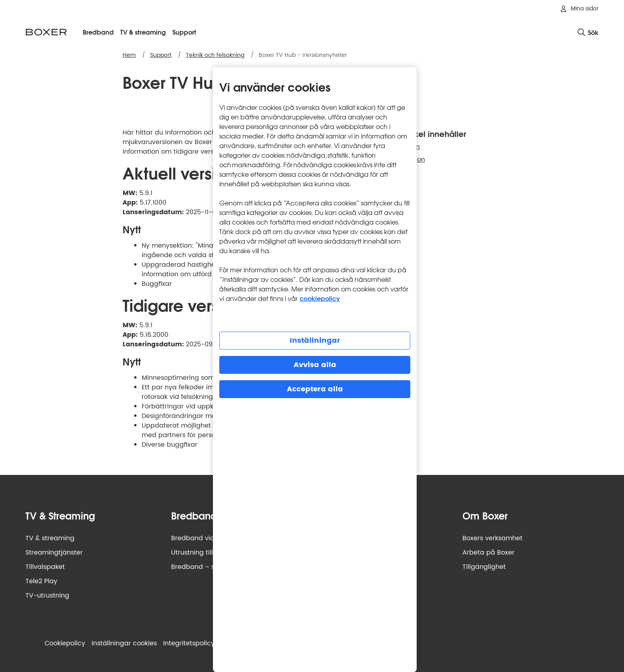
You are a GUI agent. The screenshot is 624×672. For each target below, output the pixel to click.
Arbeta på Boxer (488, 553)
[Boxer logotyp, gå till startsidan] (46, 32)
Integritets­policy (189, 643)
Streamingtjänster (54, 553)
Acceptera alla (315, 389)
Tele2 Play (41, 581)
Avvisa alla (315, 365)
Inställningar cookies (124, 643)
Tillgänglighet (484, 567)
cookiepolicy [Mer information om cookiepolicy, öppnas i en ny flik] (320, 298)
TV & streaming (50, 538)
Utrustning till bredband (209, 553)
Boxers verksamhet (492, 538)
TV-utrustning (47, 596)
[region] (315, 370)
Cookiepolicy (65, 643)
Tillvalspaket (45, 567)
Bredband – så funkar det (212, 567)
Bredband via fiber (201, 538)
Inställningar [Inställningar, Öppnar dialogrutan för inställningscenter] (315, 341)
